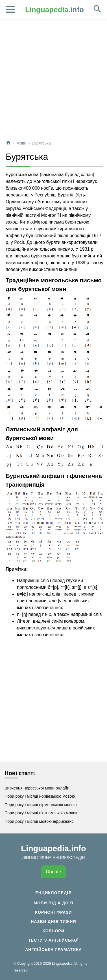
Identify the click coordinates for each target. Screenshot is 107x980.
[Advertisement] (53, 82)
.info (54, 10)
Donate (53, 872)
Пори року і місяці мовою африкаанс (39, 821)
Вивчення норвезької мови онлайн (37, 788)
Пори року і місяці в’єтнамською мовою (42, 813)
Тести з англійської (53, 940)
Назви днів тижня (53, 922)
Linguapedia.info (53, 848)
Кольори (53, 931)
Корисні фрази (53, 912)
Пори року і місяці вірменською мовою (41, 805)
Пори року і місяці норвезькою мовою (40, 796)
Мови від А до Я (53, 903)
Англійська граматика (53, 950)
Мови (21, 143)
